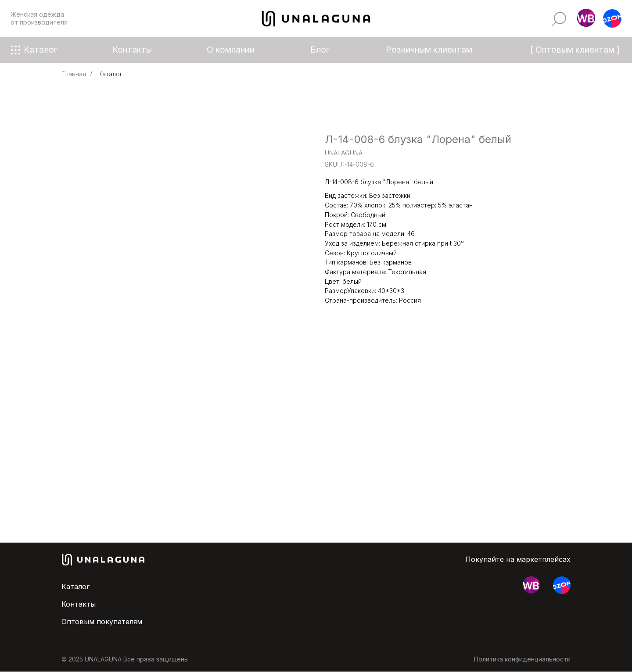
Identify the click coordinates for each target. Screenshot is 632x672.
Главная (74, 74)
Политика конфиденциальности (522, 659)
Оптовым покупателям (102, 622)
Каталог (110, 74)
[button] (586, 18)
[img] (559, 19)
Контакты (79, 604)
